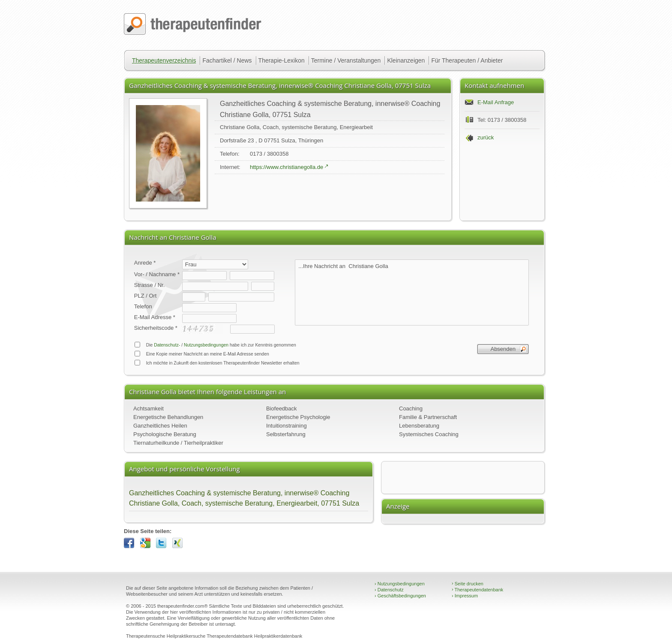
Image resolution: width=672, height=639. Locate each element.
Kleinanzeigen (406, 60)
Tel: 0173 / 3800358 (502, 120)
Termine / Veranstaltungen (346, 60)
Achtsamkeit (148, 408)
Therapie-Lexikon (282, 60)
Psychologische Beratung (165, 434)
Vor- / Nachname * (157, 274)
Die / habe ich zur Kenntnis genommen (215, 345)
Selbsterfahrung (286, 434)
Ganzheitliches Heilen (160, 426)
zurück (486, 137)
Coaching (411, 408)
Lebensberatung (419, 426)
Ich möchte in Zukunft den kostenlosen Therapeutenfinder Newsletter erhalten (217, 363)
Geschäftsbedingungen (400, 596)
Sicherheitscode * (156, 328)
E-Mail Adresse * (155, 317)
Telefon (143, 306)
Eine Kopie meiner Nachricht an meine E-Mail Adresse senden (202, 354)
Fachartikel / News (227, 60)
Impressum (465, 596)
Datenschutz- (167, 345)
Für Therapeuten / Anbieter (467, 60)
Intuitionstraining (286, 426)
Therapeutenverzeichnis (164, 60)
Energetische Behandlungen (168, 417)
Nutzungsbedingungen (206, 345)
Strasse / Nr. (150, 285)
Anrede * (145, 263)
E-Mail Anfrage (496, 102)
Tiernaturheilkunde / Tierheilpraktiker (178, 443)
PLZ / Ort (145, 296)
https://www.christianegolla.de (286, 167)
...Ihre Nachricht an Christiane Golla (412, 292)
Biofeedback (282, 408)
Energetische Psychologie (298, 417)
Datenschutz (389, 590)
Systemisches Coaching (429, 434)
